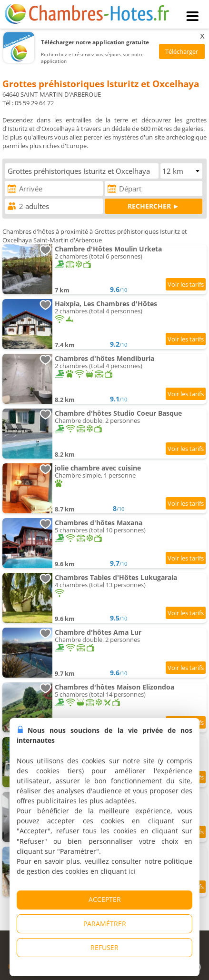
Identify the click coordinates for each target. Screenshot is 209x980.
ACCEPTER (105, 899)
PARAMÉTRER (105, 924)
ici (132, 871)
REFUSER (104, 947)
